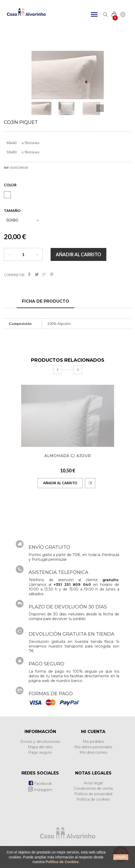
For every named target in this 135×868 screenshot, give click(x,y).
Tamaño (13, 211)
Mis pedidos (93, 742)
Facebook (40, 784)
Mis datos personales (93, 747)
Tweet (37, 275)
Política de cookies (93, 799)
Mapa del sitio (40, 747)
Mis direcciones (93, 752)
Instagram (40, 790)
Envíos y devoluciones (40, 742)
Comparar (90, 483)
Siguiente (100, 108)
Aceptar (121, 857)
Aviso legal (93, 783)
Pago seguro (40, 752)
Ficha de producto (46, 301)
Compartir (29, 275)
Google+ (44, 275)
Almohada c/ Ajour (68, 456)
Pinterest (52, 275)
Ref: (6, 168)
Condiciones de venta (93, 788)
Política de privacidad (93, 794)
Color (11, 185)
